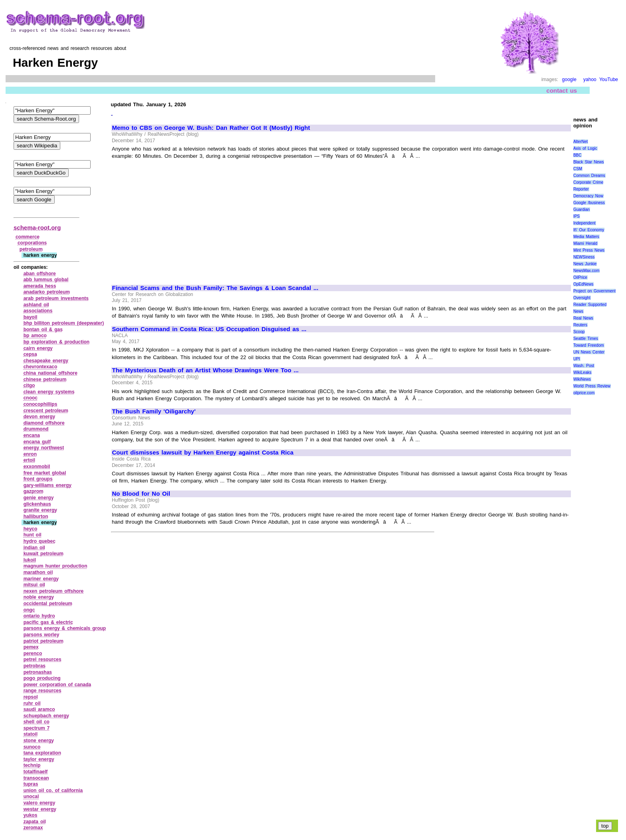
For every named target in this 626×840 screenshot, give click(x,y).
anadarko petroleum (47, 292)
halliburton (36, 516)
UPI (577, 359)
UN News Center (589, 352)
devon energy (40, 417)
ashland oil (36, 305)
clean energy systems (49, 392)
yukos (31, 815)
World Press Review (592, 386)
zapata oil (35, 822)
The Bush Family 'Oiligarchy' (154, 411)
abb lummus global (46, 280)
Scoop (579, 332)
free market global (45, 473)
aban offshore (40, 274)
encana (32, 435)
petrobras (35, 666)
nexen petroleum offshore (54, 591)
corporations (32, 243)
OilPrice (580, 277)
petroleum (31, 249)
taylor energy (39, 759)
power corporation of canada (57, 685)
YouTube (609, 79)
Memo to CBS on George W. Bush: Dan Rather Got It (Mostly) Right (211, 128)
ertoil (29, 460)
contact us (562, 90)
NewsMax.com (586, 271)
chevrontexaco (41, 367)
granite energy (40, 510)
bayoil (31, 317)
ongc (29, 610)
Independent (584, 223)
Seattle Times (586, 339)
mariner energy (41, 579)
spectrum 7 (37, 728)
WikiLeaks (582, 372)
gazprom (34, 491)
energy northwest (44, 448)
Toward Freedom (589, 345)
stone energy (39, 741)
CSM (578, 169)
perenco (33, 653)
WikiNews (582, 379)
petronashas (38, 672)
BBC (577, 155)
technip (32, 765)
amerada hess (40, 286)
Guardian (581, 210)
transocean (36, 778)
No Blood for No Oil (141, 494)
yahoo (590, 79)
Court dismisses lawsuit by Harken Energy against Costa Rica (203, 453)
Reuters (580, 325)
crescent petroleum (46, 411)
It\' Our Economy (589, 230)
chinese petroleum (45, 379)
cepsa (30, 354)
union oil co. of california (53, 790)
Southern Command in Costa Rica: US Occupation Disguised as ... (209, 329)
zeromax (33, 828)
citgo (29, 385)
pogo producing (42, 678)
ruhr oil (32, 703)
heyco (31, 529)
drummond (36, 429)
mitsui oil (34, 585)
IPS (576, 216)
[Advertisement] (179, 218)
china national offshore (51, 373)
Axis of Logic (585, 148)
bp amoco (35, 336)
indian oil (34, 548)
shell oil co (37, 722)
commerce (28, 237)
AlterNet (580, 142)
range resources (43, 691)
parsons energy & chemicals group (65, 628)
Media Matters (586, 237)
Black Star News (589, 162)
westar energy (40, 809)
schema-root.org (37, 227)
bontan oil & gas (43, 330)
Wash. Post (584, 366)
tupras (31, 784)
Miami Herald (585, 243)
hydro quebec (40, 541)
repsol (31, 697)
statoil (31, 734)
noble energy (39, 597)
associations (38, 311)
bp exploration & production (56, 342)
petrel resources (43, 659)
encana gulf (37, 442)
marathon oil (38, 572)
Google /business (589, 203)
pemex (31, 647)
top (605, 826)
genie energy (39, 498)
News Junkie (585, 264)
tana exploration (42, 753)
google (569, 79)
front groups (38, 479)
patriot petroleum (44, 641)
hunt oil (33, 535)
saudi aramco (39, 709)
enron (30, 454)
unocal (31, 796)
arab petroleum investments (56, 298)
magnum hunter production (55, 566)
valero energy (40, 803)
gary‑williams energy (48, 485)
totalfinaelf (36, 772)
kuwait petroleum (44, 554)
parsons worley (42, 635)
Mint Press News (589, 250)
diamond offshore (44, 423)
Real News (583, 318)
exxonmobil (37, 467)
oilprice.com (584, 393)
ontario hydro (39, 616)
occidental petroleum (48, 604)
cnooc (31, 398)
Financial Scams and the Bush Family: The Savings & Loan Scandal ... (215, 288)
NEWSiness (584, 257)
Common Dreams (589, 176)
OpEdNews (583, 284)
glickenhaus (37, 504)
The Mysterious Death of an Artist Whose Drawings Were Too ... (205, 370)
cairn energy (38, 348)
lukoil (30, 560)
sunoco (32, 747)
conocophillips (41, 404)
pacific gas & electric (48, 622)
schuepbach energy (46, 716)
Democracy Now (588, 196)
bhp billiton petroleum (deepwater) (64, 323)
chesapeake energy (46, 361)
